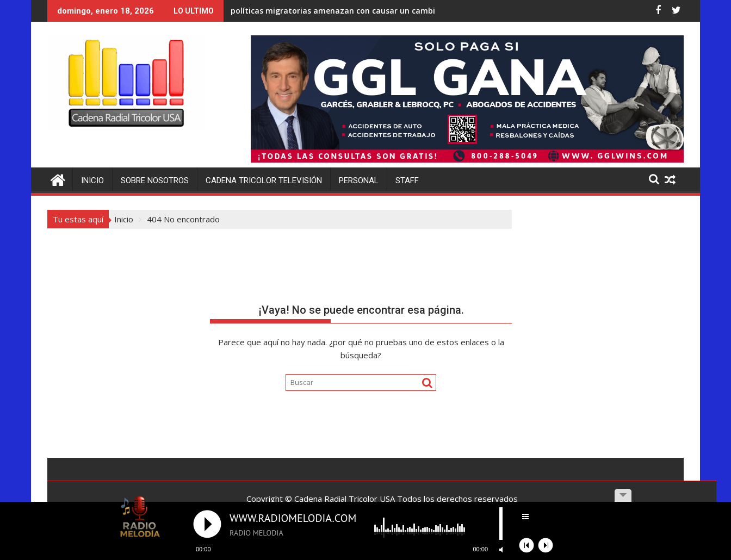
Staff (407, 181)
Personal (359, 181)
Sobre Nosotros (155, 181)
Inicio (92, 181)
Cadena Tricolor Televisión (264, 181)
